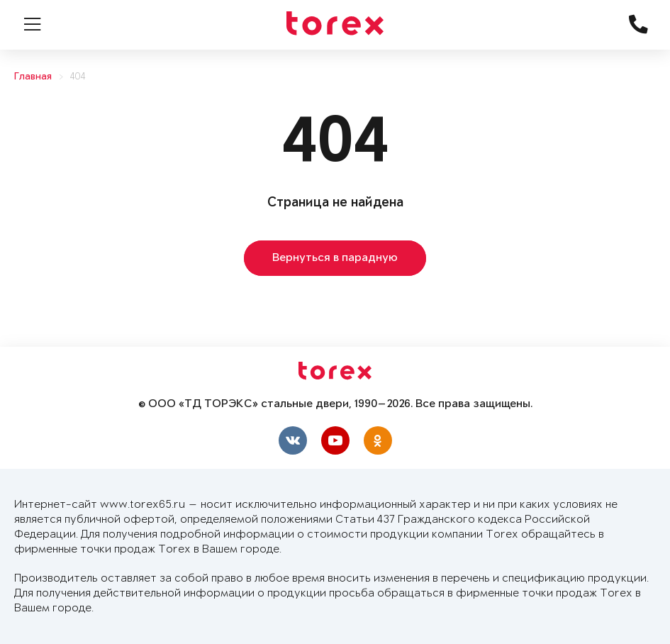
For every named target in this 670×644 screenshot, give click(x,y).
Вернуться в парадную (335, 258)
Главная (33, 77)
